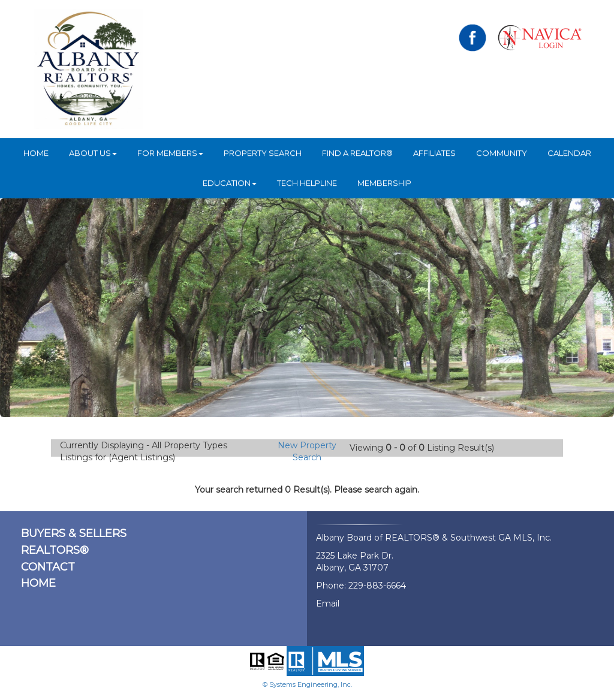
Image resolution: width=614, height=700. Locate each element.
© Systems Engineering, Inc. (307, 684)
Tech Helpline (307, 183)
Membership (384, 183)
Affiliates (434, 153)
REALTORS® (55, 550)
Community (502, 153)
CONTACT (48, 567)
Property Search (263, 153)
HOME (36, 153)
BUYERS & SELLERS (74, 533)
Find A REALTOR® (357, 153)
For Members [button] (170, 153)
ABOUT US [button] (93, 153)
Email (328, 604)
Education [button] (230, 183)
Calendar (569, 153)
